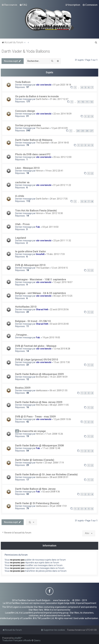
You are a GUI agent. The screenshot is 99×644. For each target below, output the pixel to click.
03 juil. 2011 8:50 (50, 227)
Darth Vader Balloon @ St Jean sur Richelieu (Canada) (46, 474)
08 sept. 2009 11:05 (59, 405)
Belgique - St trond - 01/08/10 (33, 321)
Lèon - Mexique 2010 (27, 168)
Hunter (39, 463)
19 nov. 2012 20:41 (54, 171)
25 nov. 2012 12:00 (62, 157)
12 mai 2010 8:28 (62, 349)
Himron (40, 171)
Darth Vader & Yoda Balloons (26, 51)
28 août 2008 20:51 (59, 477)
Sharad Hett (42, 309)
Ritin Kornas (42, 405)
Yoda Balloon (23, 82)
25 (83, 131)
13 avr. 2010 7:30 (62, 362)
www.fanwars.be (61, 600)
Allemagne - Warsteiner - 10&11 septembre (41, 279)
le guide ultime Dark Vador (31, 251)
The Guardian (43, 128)
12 (92, 102)
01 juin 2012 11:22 (62, 185)
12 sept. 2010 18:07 (63, 282)
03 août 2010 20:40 (59, 324)
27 (92, 131)
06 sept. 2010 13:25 (63, 296)
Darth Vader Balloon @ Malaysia (34, 140)
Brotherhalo (42, 377)
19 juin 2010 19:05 (51, 337)
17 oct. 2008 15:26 (54, 434)
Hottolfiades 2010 (26, 307)
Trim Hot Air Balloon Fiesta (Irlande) (36, 210)
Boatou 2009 (23, 388)
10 (83, 102)
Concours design (25, 111)
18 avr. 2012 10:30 (54, 213)
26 (87, 131)
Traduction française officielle (17, 640)
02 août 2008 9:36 (51, 492)
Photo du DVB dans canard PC (33, 154)
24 (78, 131)
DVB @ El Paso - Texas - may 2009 (35, 416)
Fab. (38, 227)
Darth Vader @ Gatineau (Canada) (35, 460)
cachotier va (22, 182)
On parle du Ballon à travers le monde (37, 96)
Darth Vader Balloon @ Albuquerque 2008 (39, 445)
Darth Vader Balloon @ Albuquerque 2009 (39, 374)
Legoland (21, 238)
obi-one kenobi (44, 85)
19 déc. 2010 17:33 (56, 254)
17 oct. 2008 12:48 (51, 448)
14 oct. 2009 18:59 (59, 377)
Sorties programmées (28, 125)
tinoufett (40, 254)
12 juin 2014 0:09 (59, 128)
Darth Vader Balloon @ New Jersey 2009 (39, 402)
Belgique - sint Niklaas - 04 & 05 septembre (40, 293)
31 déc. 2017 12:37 (59, 99)
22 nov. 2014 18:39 (62, 114)
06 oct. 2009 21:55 (59, 390)
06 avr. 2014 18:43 (60, 143)
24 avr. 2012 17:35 (59, 199)
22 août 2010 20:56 (59, 309)
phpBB (18, 638)
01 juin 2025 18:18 (62, 85)
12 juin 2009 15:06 (62, 419)
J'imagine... (22, 335)
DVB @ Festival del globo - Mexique (36, 346)
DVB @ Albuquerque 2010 (30, 265)
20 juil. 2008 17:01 (58, 506)
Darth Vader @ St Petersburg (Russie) (37, 503)
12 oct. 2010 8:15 (59, 268)
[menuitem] (23, 5)
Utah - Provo (22, 224)
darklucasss (42, 390)
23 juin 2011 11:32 (62, 241)
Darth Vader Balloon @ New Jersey (35, 489)
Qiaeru (37, 640)
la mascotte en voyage (32, 431)
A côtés (20, 196)
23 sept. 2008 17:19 (54, 463)
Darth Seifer (42, 99)
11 (87, 102)
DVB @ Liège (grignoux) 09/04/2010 (37, 359)
